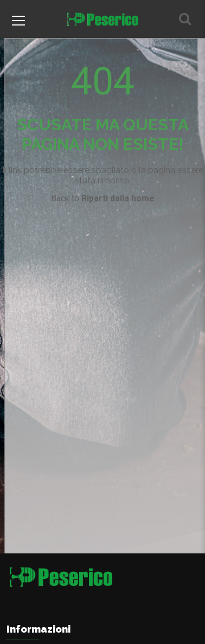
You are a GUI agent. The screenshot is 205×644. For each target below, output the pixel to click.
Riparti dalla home (118, 198)
